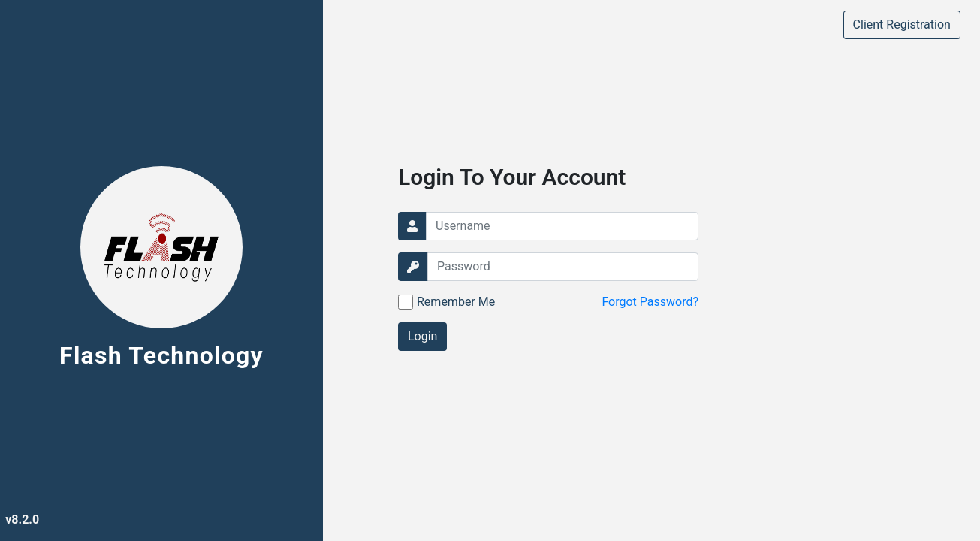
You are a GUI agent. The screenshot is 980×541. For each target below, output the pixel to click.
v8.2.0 (22, 520)
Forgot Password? (650, 302)
